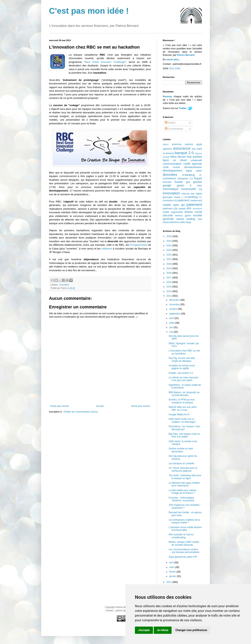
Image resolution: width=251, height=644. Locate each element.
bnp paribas (194, 157)
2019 (169, 268)
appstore (167, 149)
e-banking (188, 175)
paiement (194, 205)
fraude (179, 182)
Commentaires (174, 129)
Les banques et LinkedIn (181, 463)
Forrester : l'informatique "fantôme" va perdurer (182, 499)
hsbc (200, 186)
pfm (189, 208)
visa (200, 219)
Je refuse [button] (163, 630)
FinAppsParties (139, 245)
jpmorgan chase (171, 197)
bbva (173, 157)
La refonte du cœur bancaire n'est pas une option (183, 379)
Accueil (100, 406)
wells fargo (185, 222)
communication (172, 164)
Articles (170, 123)
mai (171, 332)
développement (172, 171)
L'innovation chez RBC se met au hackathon (184, 352)
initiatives (107, 249)
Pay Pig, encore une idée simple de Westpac (182, 359)
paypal (182, 209)
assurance (182, 148)
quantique (197, 209)
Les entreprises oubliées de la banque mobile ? (184, 521)
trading (191, 219)
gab (188, 182)
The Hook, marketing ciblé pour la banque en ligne (185, 477)
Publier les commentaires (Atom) (81, 412)
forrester (167, 182)
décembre (175, 300)
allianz (166, 144)
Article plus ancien (141, 406)
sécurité (168, 215)
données (170, 175)
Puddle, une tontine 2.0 (181, 373)
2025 (169, 241)
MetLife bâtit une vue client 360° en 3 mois (183, 408)
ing (200, 189)
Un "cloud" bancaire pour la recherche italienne (183, 469)
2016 (169, 282)
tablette (180, 219)
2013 (169, 296)
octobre (173, 309)
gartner (197, 182)
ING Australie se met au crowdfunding (181, 536)
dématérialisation (193, 167)
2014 (169, 291)
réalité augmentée (173, 212)
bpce (166, 160)
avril (172, 563)
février (173, 572)
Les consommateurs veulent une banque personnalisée (184, 551)
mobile (167, 205)
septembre (175, 314)
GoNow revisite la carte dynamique (181, 450)
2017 (169, 278)
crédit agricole (193, 164)
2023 (169, 250)
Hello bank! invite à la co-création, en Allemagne (182, 420)
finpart (198, 178)
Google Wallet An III (179, 415)
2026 (169, 236)
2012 (169, 582)
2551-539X (175, 69)
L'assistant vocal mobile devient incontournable (185, 529)
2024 (169, 246)
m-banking (191, 197)
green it (184, 185)
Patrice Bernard (186, 55)
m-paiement (182, 200)
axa (194, 149)
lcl (182, 197)
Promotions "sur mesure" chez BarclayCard (184, 428)
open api (179, 205)
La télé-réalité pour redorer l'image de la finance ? (183, 492)
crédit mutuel (171, 167)
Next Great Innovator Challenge (105, 62)
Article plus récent (59, 406)
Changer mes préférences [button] (191, 630)
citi (174, 160)
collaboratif (196, 160)
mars (172, 567)
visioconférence (171, 222)
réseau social (193, 212)
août (172, 318)
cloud (183, 160)
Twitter (183, 108)
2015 (169, 287)
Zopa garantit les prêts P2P (183, 557)
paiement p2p (170, 209)
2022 (169, 255)
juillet (172, 323)
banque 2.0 (184, 153)
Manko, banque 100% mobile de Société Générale (184, 543)
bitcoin (182, 157)
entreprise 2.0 (185, 179)
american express (183, 144)
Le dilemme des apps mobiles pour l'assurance (184, 484)
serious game (183, 216)
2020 (169, 264)
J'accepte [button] (144, 630)
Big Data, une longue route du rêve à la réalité (184, 435)
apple (199, 144)
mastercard (196, 201)
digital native (194, 171)
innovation (64, 285)
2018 (169, 273)
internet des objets (192, 194)
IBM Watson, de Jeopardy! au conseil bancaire (184, 394)
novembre (175, 304)
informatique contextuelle (179, 189)
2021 (169, 259)
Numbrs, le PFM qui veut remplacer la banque (182, 401)
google (167, 185)
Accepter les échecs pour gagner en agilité (182, 367)
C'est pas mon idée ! (89, 11)
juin (171, 327)
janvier (173, 576)
